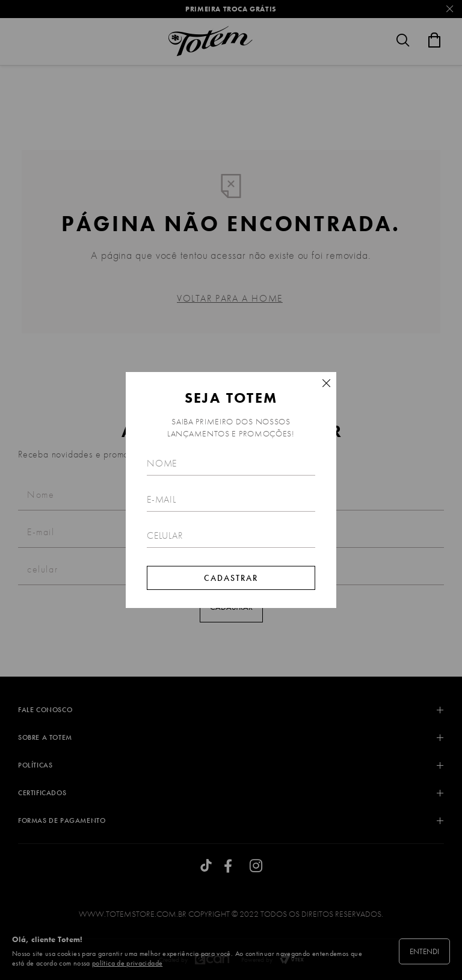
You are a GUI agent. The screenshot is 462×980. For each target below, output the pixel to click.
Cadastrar (231, 578)
